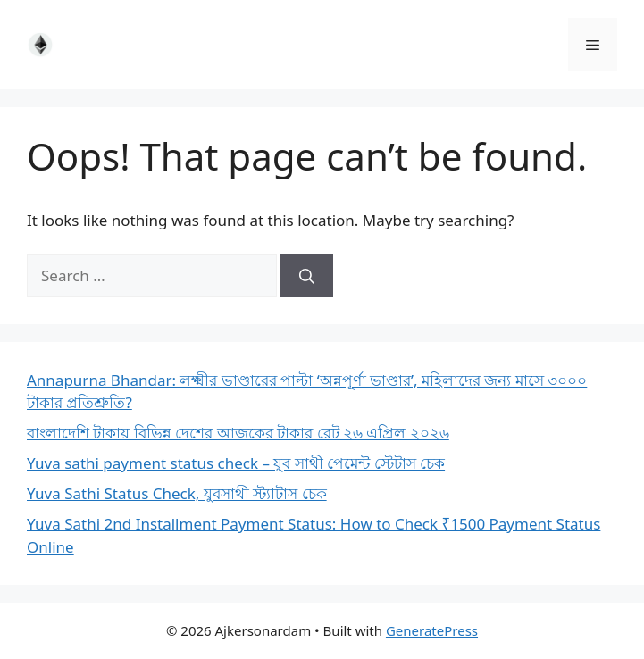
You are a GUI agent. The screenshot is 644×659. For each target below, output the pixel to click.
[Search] (307, 276)
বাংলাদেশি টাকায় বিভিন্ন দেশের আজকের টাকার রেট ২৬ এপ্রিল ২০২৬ (238, 433)
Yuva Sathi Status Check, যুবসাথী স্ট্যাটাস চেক (177, 493)
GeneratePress (432, 630)
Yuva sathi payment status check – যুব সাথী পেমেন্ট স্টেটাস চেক (236, 463)
